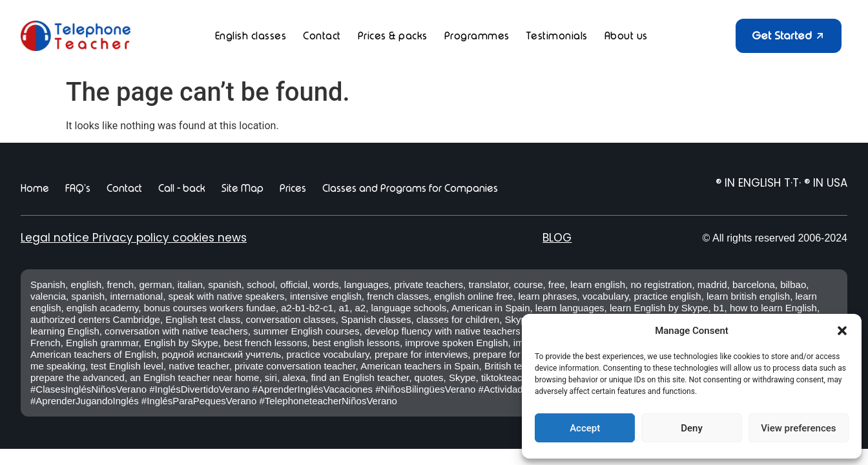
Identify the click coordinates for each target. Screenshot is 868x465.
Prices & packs (393, 36)
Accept (585, 428)
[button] (842, 331)
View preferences (798, 428)
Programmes (477, 36)
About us (626, 36)
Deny (692, 428)
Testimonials (557, 36)
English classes (251, 36)
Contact (322, 36)
